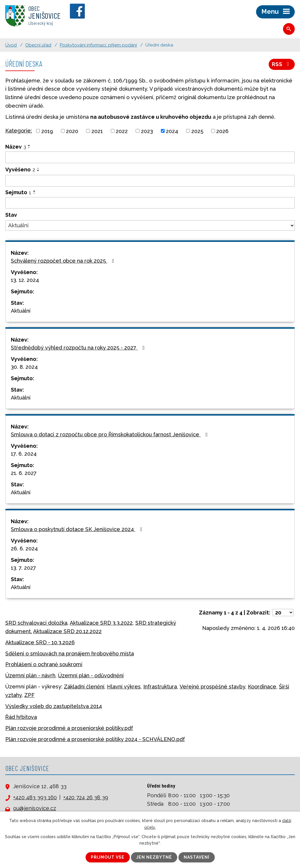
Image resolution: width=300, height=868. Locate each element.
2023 (147, 131)
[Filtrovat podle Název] (150, 157)
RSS (282, 64)
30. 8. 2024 (24, 367)
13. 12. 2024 (25, 280)
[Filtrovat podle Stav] (150, 225)
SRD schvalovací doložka (36, 623)
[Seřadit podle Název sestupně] (29, 148)
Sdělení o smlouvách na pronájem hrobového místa (70, 653)
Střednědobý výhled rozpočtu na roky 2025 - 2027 (79, 348)
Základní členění (84, 687)
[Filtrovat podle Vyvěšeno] (150, 181)
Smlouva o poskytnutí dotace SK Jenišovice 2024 (78, 529)
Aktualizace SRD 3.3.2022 (101, 623)
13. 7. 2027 (23, 568)
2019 (47, 131)
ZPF (29, 695)
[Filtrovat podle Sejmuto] (150, 203)
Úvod (11, 45)
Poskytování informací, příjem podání (98, 45)
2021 (97, 131)
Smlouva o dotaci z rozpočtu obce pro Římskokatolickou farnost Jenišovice (110, 434)
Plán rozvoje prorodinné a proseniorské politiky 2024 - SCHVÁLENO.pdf (95, 739)
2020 (72, 131)
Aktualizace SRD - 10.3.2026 (40, 642)
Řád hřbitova (21, 717)
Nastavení (197, 857)
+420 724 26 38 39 (86, 797)
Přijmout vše (108, 857)
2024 (172, 131)
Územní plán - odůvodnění (91, 675)
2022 (122, 131)
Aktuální (21, 311)
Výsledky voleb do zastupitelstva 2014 (54, 706)
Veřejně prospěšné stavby (212, 687)
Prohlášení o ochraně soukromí (44, 664)
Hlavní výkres (124, 687)
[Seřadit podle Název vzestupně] (29, 145)
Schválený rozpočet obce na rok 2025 (64, 261)
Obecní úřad (38, 45)
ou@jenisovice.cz (35, 808)
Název (16, 147)
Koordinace (262, 687)
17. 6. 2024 (24, 454)
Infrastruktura (160, 687)
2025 (197, 131)
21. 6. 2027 (24, 473)
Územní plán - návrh (30, 675)
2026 (222, 131)
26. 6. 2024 (24, 548)
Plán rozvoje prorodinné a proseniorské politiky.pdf (69, 728)
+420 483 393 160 (35, 797)
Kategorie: (19, 131)
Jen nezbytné (154, 857)
